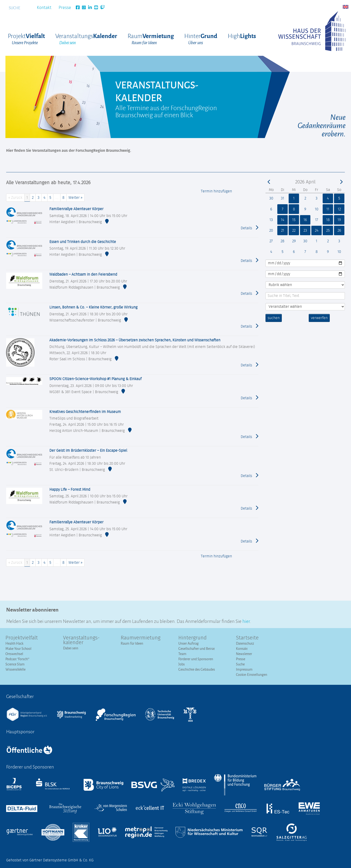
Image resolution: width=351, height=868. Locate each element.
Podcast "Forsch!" (17, 659)
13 (271, 220)
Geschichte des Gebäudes (197, 669)
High (242, 36)
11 (328, 209)
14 (283, 220)
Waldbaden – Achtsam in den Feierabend (83, 274)
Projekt (26, 39)
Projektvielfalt (22, 638)
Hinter (201, 39)
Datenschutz (245, 643)
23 (305, 230)
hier (246, 621)
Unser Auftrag (188, 643)
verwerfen (319, 318)
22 (294, 230)
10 (317, 209)
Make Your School (18, 649)
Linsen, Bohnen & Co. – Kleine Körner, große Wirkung (93, 307)
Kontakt (44, 8)
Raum (151, 39)
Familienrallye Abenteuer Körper (76, 209)
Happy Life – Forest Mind (70, 490)
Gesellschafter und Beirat (197, 649)
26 (339, 230)
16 (305, 220)
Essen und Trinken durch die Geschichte (83, 242)
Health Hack (14, 643)
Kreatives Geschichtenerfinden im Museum (85, 412)
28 (282, 241)
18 (328, 220)
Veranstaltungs (86, 39)
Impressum (244, 669)
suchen (274, 318)
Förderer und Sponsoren (196, 659)
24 (317, 230)
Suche (240, 664)
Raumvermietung (141, 638)
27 (271, 241)
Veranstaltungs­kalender (81, 640)
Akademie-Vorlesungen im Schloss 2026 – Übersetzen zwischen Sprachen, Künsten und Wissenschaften (135, 340)
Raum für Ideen (132, 643)
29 (294, 241)
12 (339, 209)
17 (317, 220)
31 (283, 198)
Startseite (247, 638)
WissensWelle (15, 669)
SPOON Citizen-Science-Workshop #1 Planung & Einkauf (95, 379)
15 (294, 220)
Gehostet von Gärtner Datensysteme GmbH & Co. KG (50, 860)
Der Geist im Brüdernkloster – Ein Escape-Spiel (88, 451)
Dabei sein (71, 648)
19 (339, 220)
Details (250, 228)
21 (283, 230)
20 (271, 230)
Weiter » (75, 198)
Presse (65, 8)
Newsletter (244, 654)
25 (328, 230)
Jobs (182, 664)
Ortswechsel (14, 654)
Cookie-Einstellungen (252, 675)
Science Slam (15, 664)
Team (182, 654)
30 (271, 198)
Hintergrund (193, 638)
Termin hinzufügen (216, 191)
